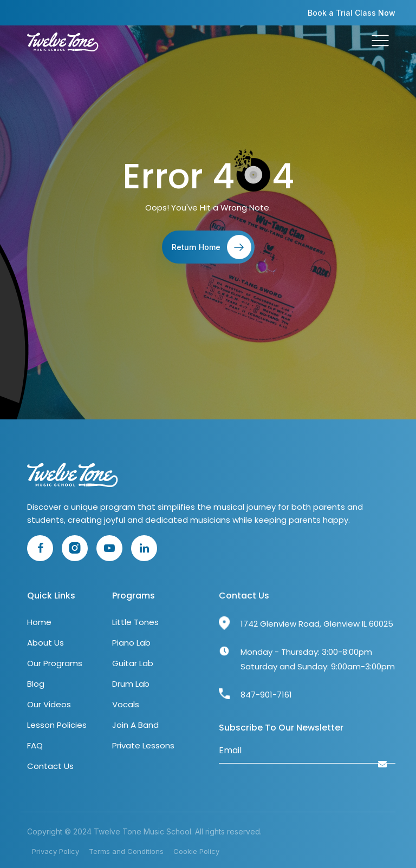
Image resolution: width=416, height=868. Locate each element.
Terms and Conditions (126, 851)
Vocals (126, 704)
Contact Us (50, 766)
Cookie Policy (196, 851)
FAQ (35, 745)
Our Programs (55, 663)
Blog (36, 684)
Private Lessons (143, 745)
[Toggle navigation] (380, 42)
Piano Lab (131, 643)
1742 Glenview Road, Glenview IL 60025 (317, 624)
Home (39, 622)
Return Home (212, 247)
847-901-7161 (266, 695)
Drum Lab (131, 684)
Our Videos (49, 704)
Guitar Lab (133, 663)
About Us (45, 643)
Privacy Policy (56, 851)
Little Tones (135, 622)
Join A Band (135, 725)
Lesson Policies (57, 725)
